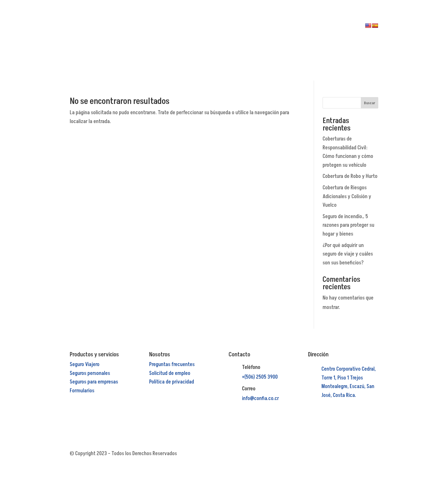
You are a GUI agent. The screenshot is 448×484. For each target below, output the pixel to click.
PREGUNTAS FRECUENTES (207, 45)
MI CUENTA (247, 45)
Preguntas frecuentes (172, 364)
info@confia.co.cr (260, 398)
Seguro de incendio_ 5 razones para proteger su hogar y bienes (348, 225)
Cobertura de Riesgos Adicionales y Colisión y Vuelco (347, 196)
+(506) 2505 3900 (260, 377)
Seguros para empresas (94, 382)
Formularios (82, 391)
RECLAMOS (247, 36)
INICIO (198, 28)
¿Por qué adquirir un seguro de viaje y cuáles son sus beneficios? (348, 254)
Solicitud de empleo (170, 373)
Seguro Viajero (85, 364)
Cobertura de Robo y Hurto (350, 176)
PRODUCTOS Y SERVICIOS (207, 36)
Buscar (370, 103)
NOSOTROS (218, 28)
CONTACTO (221, 53)
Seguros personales (90, 373)
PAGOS (244, 28)
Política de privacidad (172, 382)
